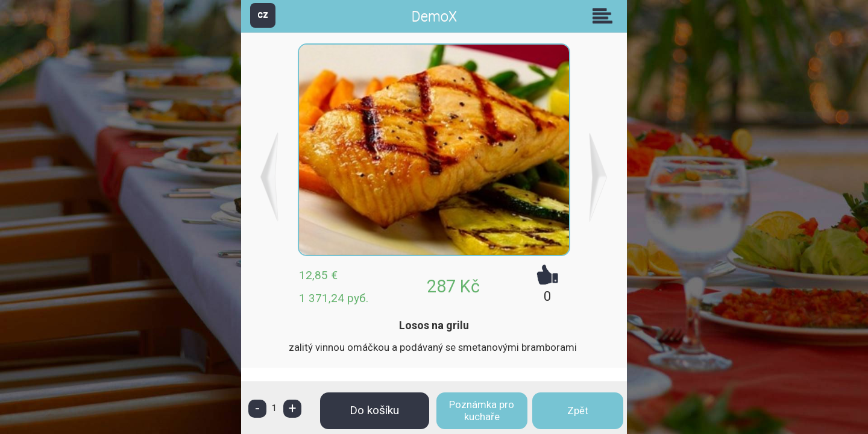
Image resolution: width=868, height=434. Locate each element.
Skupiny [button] (605, 16)
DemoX (434, 17)
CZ (263, 15)
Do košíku (374, 410)
